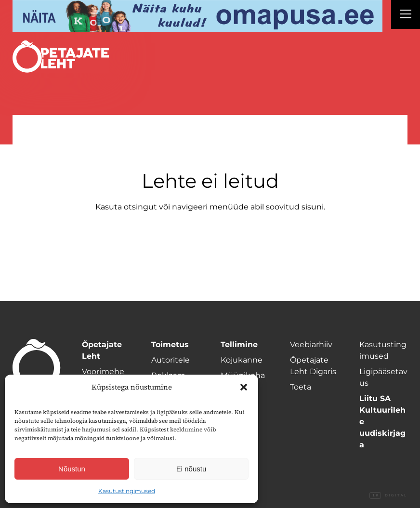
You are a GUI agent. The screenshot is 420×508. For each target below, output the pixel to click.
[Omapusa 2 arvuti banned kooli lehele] (197, 16)
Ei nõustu (191, 469)
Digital (388, 495)
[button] (244, 387)
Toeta (301, 387)
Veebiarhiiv (311, 345)
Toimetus (170, 345)
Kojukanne (242, 360)
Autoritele (171, 360)
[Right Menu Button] (406, 15)
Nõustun (72, 469)
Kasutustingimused (127, 491)
